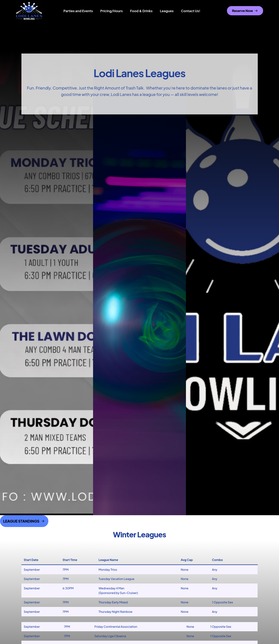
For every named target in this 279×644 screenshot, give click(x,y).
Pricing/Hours (112, 11)
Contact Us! (191, 11)
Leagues (167, 11)
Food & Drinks (141, 11)
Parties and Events (78, 11)
